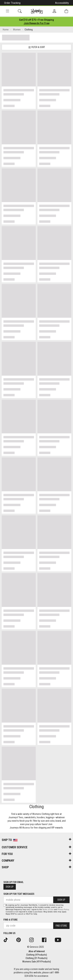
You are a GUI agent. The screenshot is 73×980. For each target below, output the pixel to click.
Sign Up (10, 887)
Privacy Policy (63, 910)
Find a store (10, 920)
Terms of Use (48, 910)
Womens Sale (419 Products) (37, 962)
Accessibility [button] (62, 3)
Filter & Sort (37, 47)
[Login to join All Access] (36, 20)
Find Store (61, 926)
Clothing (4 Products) (37, 955)
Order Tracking (12, 3)
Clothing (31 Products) (36, 958)
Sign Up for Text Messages (19, 894)
